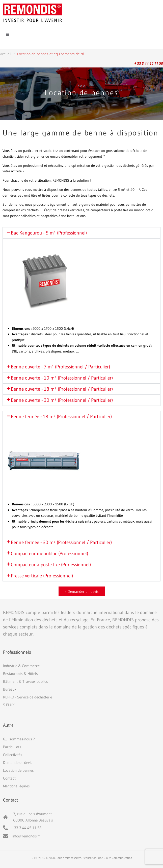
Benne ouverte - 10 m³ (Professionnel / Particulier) (62, 378)
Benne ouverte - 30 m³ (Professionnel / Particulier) (62, 400)
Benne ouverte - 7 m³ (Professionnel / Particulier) (60, 367)
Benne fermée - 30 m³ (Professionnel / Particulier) (61, 542)
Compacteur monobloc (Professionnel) (49, 554)
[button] (82, 233)
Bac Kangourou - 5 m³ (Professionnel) (49, 233)
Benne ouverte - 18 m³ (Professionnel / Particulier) (62, 389)
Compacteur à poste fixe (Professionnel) (51, 565)
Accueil (6, 54)
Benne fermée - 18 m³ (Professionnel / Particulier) (61, 417)
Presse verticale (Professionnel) (42, 576)
